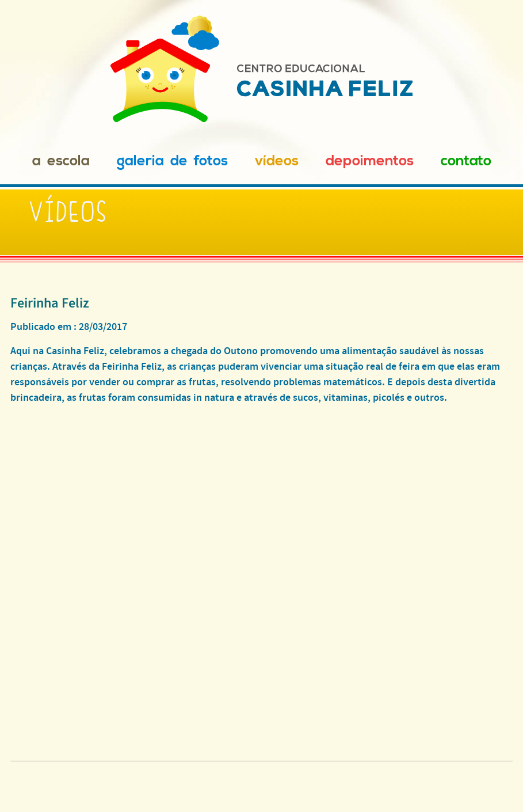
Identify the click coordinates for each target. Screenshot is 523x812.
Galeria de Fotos (172, 161)
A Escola (61, 161)
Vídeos (277, 161)
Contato (466, 161)
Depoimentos (370, 161)
